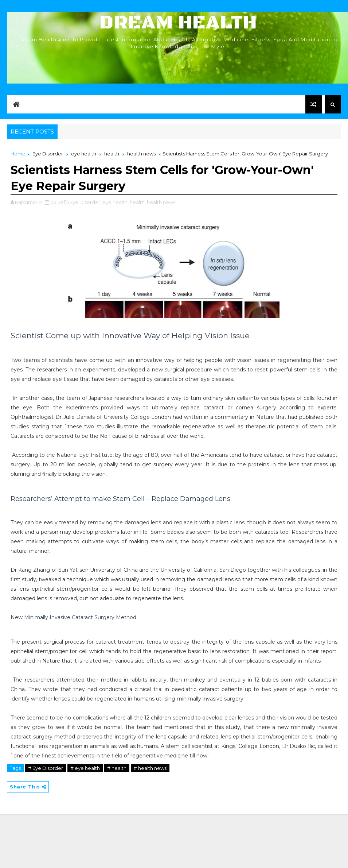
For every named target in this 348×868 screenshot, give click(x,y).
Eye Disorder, (85, 202)
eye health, (116, 202)
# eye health (85, 768)
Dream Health (178, 23)
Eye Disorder (48, 154)
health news (141, 154)
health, (138, 202)
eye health (84, 154)
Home (18, 154)
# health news (150, 768)
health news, (162, 202)
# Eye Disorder (46, 768)
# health (117, 768)
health (112, 154)
